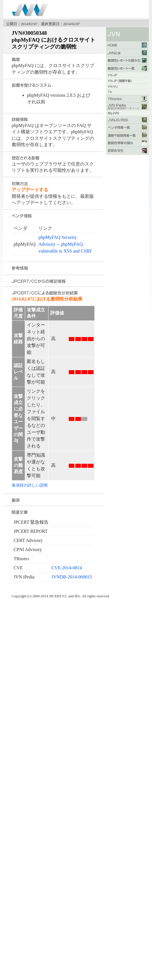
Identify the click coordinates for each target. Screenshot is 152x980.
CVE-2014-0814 (67, 568)
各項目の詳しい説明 (30, 485)
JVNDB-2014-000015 (72, 577)
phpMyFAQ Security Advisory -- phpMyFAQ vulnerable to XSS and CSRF (65, 244)
